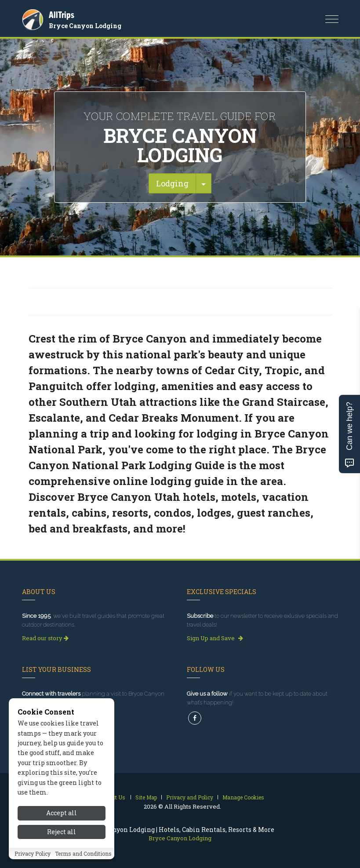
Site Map (146, 797)
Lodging (172, 183)
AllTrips (62, 15)
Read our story (45, 638)
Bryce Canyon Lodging (85, 26)
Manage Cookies (243, 797)
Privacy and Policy (190, 797)
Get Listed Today (48, 716)
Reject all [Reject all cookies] (62, 849)
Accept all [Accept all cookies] (62, 831)
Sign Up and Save (215, 638)
